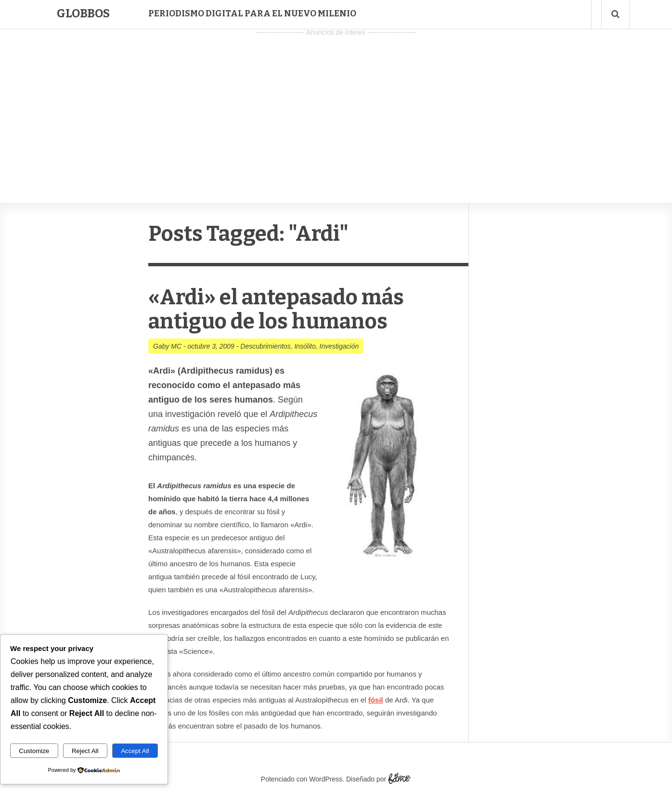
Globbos (83, 13)
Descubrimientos (265, 346)
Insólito (305, 346)
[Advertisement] (336, 106)
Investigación (339, 346)
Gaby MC (167, 346)
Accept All (135, 751)
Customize (34, 751)
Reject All (85, 751)
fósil (376, 700)
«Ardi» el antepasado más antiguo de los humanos (276, 309)
